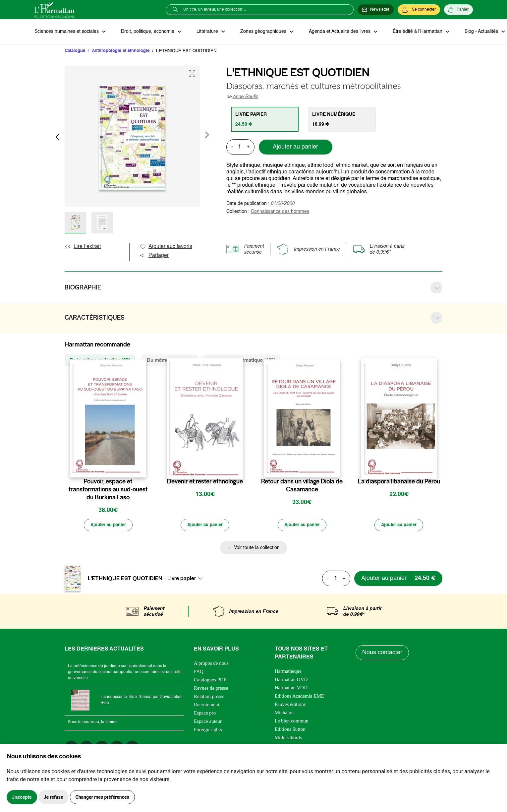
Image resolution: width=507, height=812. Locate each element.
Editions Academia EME (299, 697)
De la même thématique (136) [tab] (242, 361)
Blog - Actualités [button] (477, 32)
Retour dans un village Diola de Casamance (302, 486)
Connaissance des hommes (280, 212)
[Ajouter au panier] (108, 526)
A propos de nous (211, 664)
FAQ (199, 672)
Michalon (284, 713)
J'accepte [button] (22, 797)
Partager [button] (154, 256)
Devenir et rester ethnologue (205, 482)
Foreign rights (208, 730)
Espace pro (205, 714)
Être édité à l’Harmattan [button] (414, 32)
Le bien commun (292, 721)
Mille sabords (288, 738)
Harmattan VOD (291, 688)
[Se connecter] (419, 10)
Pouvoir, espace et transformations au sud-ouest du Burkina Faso (108, 490)
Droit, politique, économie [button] (147, 32)
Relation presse (209, 697)
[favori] (142, 469)
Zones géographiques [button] (262, 32)
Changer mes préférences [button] (102, 797)
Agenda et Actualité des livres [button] (337, 32)
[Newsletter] (376, 10)
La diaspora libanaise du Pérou (399, 482)
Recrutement (207, 705)
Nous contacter (383, 654)
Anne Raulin (245, 97)
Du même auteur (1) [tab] (169, 361)
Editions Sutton (290, 730)
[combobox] (187, 579)
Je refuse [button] (54, 797)
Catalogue (75, 51)
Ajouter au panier (295, 148)
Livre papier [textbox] (182, 579)
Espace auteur (208, 722)
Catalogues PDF (210, 680)
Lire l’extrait (83, 247)
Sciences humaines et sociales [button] (67, 32)
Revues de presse (211, 689)
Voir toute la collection (257, 549)
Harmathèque (288, 672)
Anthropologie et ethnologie (121, 51)
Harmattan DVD (291, 680)
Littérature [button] (206, 32)
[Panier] (458, 10)
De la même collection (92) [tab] (100, 361)
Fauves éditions (290, 705)
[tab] (265, 120)
